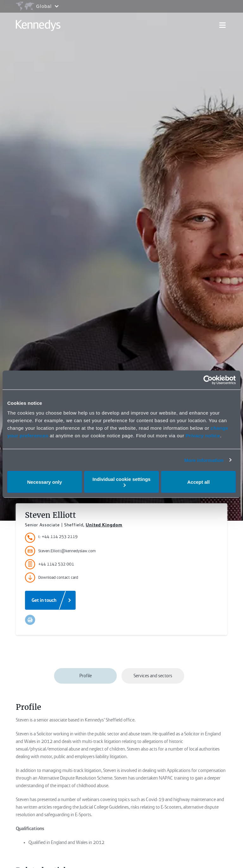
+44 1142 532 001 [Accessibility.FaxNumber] (50, 564)
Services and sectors (153, 676)
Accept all (199, 482)
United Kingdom (104, 525)
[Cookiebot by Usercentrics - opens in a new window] (208, 380)
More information (204, 460)
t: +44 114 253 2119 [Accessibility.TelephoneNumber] (58, 537)
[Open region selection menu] (37, 6)
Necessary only (45, 482)
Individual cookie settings (121, 482)
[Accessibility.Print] (30, 620)
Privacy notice (203, 436)
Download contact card (52, 578)
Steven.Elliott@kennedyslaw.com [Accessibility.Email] (60, 551)
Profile (86, 676)
